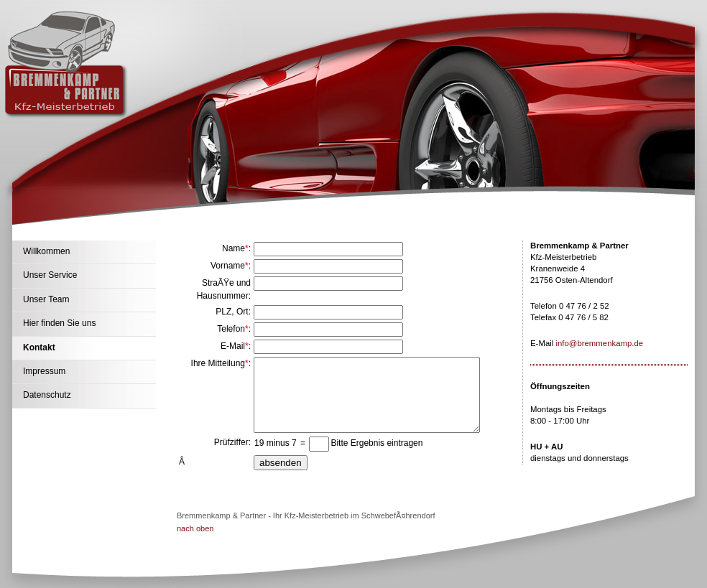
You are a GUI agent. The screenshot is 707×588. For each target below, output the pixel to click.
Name (234, 248)
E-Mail (233, 346)
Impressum (44, 371)
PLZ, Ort (232, 312)
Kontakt (39, 347)
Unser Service (50, 275)
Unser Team (46, 299)
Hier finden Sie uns (59, 323)
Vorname (228, 266)
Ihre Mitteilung (218, 363)
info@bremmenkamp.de (599, 343)
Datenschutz (47, 395)
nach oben (195, 528)
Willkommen (46, 251)
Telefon (231, 329)
